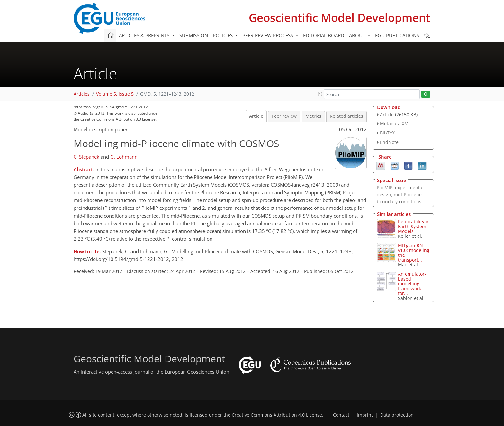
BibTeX (387, 133)
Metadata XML (395, 123)
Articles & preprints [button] (145, 35)
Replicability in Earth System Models (414, 226)
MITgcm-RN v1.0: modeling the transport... (414, 253)
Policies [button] (223, 35)
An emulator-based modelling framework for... (412, 284)
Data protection (397, 415)
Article (256, 116)
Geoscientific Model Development (340, 18)
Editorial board (324, 35)
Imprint (365, 415)
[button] (320, 94)
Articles (82, 94)
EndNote (389, 142)
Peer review (284, 116)
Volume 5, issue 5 (115, 94)
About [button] (358, 35)
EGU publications (397, 35)
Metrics (313, 116)
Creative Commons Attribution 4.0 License (277, 415)
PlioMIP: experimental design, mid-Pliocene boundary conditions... (401, 194)
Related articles (346, 116)
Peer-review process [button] (268, 35)
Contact (341, 415)
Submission (194, 35)
